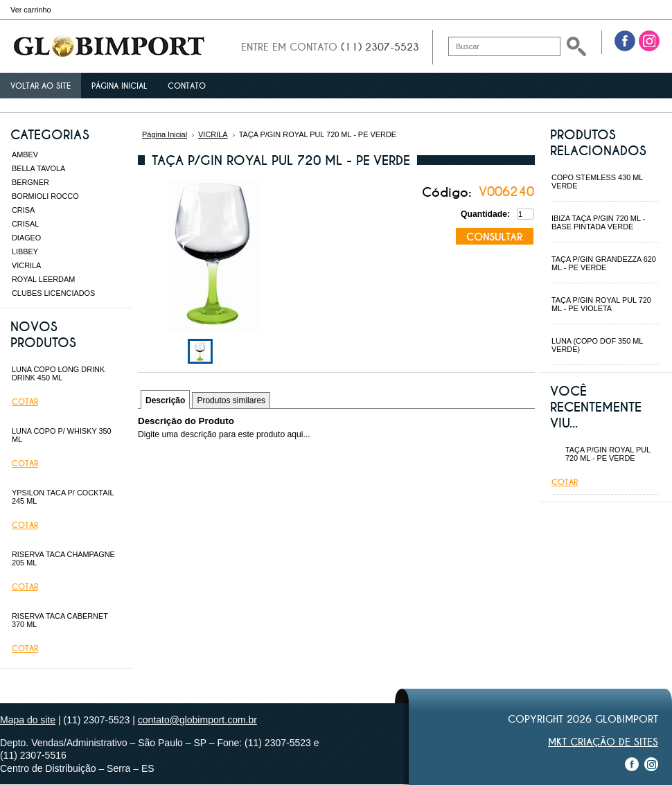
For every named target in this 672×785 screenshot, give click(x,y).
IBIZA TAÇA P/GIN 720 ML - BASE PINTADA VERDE (598, 222)
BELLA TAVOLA (38, 168)
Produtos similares (231, 400)
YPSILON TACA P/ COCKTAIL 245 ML (63, 497)
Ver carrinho (31, 10)
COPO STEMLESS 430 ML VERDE (597, 182)
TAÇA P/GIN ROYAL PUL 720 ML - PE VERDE (608, 454)
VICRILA (26, 265)
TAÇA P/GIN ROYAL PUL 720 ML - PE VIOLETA (601, 304)
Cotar (25, 402)
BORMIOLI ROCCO (45, 196)
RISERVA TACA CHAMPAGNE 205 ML (63, 558)
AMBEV (25, 155)
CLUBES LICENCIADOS (53, 293)
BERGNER (30, 182)
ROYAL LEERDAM (43, 279)
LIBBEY (25, 252)
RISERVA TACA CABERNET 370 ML (60, 620)
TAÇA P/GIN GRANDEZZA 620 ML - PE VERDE (604, 263)
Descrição (165, 400)
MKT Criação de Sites (603, 742)
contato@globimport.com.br (197, 720)
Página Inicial (165, 134)
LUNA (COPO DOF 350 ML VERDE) (597, 345)
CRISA (23, 210)
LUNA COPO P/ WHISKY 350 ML (62, 435)
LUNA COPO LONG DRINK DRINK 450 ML (58, 373)
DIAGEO (26, 238)
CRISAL (25, 224)
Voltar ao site (41, 86)
